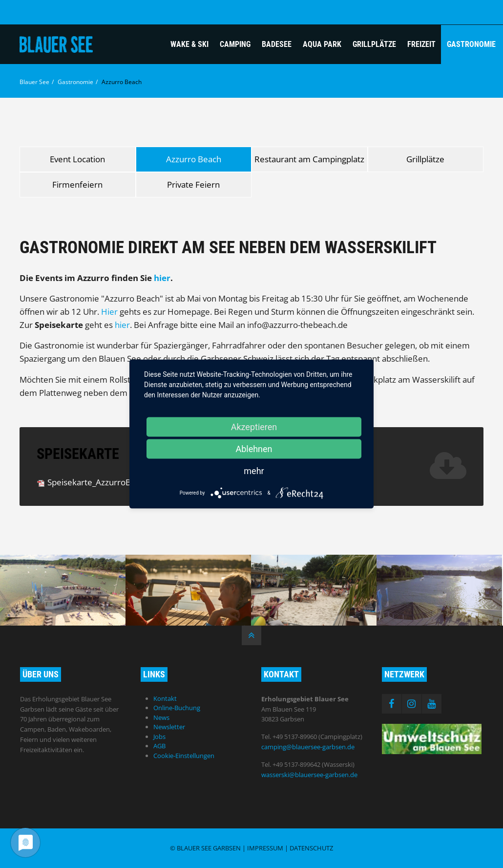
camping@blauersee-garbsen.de (308, 747)
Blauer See (34, 82)
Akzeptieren (254, 427)
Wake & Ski (189, 44)
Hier (109, 312)
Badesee (277, 44)
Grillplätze (374, 44)
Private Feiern (193, 184)
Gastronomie (471, 44)
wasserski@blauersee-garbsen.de (309, 775)
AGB (159, 746)
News (161, 717)
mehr (254, 471)
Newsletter (169, 727)
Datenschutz (311, 848)
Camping (235, 44)
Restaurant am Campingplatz (309, 159)
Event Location (77, 159)
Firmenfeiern (77, 184)
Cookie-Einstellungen (184, 756)
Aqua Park (322, 44)
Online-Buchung (177, 708)
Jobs (159, 737)
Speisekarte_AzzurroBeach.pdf (119, 482)
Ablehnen (254, 449)
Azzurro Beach (194, 159)
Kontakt (165, 698)
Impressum (265, 848)
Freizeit (421, 44)
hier (162, 278)
